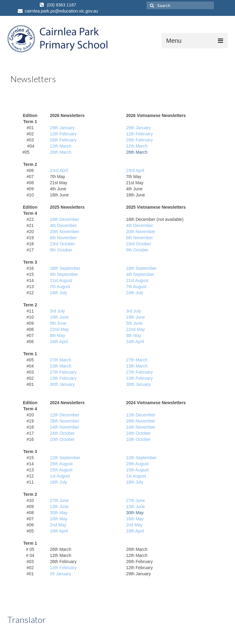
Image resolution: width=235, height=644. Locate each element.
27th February (63, 372)
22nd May (59, 329)
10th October (62, 439)
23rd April (59, 170)
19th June (59, 317)
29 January (60, 574)
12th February (63, 134)
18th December (65, 219)
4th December (63, 225)
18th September (65, 268)
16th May (59, 519)
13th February (63, 378)
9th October (61, 250)
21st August (61, 280)
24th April (59, 342)
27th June (59, 500)
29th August (61, 464)
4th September (64, 274)
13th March (61, 366)
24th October (62, 433)
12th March (61, 146)
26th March (61, 152)
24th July (58, 293)
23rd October (62, 244)
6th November (63, 238)
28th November (65, 421)
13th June (59, 507)
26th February (63, 140)
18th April (59, 531)
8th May (58, 335)
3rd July (57, 311)
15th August (61, 470)
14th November (65, 427)
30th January (62, 384)
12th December (65, 415)
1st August (60, 476)
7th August (60, 287)
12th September (65, 458)
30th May (59, 513)
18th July (58, 482)
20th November (65, 232)
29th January (62, 128)
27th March (61, 360)
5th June (58, 323)
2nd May (137, 329)
